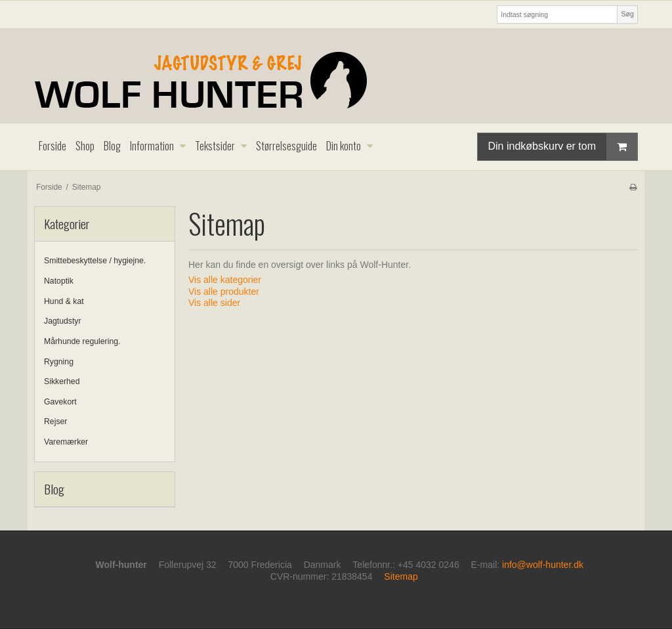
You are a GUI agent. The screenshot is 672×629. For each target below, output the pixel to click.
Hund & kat (64, 301)
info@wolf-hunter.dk (543, 565)
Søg (627, 14)
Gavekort (60, 402)
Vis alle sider (214, 303)
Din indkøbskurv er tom (563, 147)
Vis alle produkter (224, 292)
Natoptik (59, 281)
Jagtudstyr (63, 321)
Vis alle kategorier (225, 280)
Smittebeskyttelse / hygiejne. (95, 261)
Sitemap (401, 576)
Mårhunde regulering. (82, 341)
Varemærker (66, 442)
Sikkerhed (62, 381)
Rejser (55, 422)
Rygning (59, 362)
